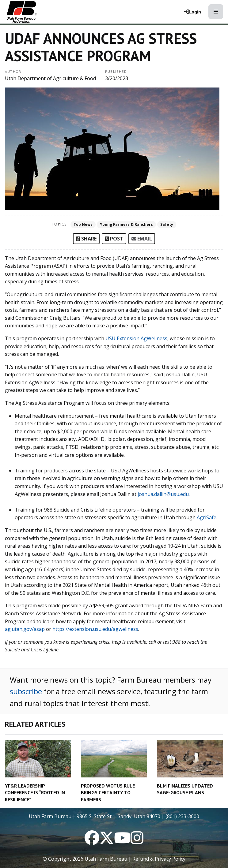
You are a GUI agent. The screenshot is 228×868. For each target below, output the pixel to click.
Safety (167, 224)
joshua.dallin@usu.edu (163, 494)
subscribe (26, 691)
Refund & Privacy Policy (159, 859)
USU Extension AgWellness (136, 338)
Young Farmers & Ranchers (126, 224)
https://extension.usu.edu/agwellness (95, 629)
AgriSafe (207, 517)
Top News (83, 224)
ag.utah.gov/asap (25, 629)
